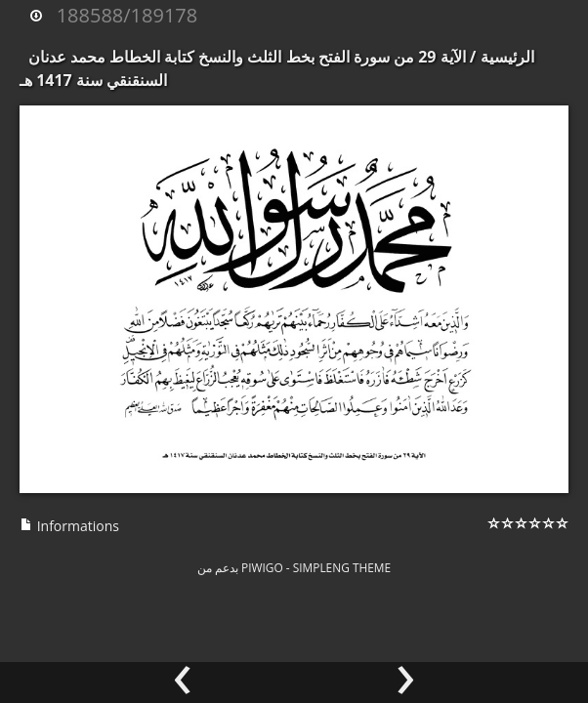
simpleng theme (342, 567)
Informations (69, 526)
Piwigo (262, 567)
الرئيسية (507, 57)
